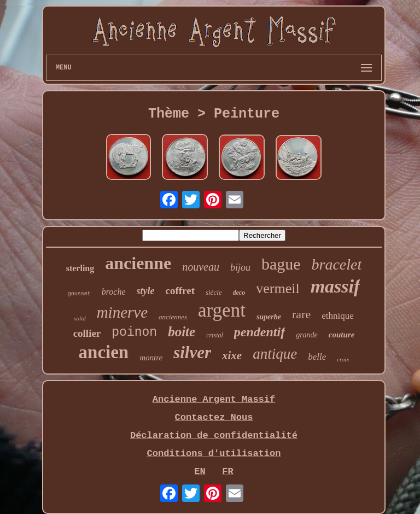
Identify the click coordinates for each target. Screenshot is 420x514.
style (146, 291)
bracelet (337, 264)
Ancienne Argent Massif (214, 399)
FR (227, 472)
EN (200, 472)
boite (182, 332)
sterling (80, 268)
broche (114, 292)
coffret (180, 291)
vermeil (278, 288)
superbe (269, 317)
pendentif (259, 332)
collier (87, 333)
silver (192, 352)
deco (239, 293)
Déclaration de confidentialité (214, 436)
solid (80, 318)
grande (307, 335)
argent (222, 310)
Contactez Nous (214, 417)
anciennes (173, 317)
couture (342, 335)
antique (275, 354)
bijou (240, 267)
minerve (122, 312)
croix (343, 359)
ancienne (138, 263)
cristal (215, 335)
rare (301, 314)
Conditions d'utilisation (214, 454)
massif (336, 286)
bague (281, 264)
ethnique (338, 316)
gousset (79, 294)
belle (317, 357)
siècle (214, 292)
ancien (104, 352)
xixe (232, 355)
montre (151, 358)
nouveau (201, 267)
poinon (134, 332)
